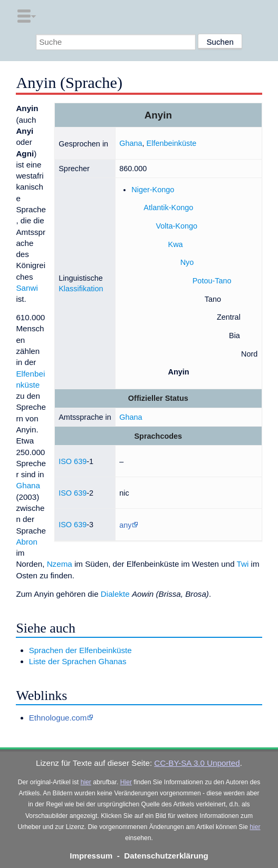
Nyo (187, 262)
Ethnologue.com (58, 718)
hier (86, 782)
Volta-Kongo (176, 226)
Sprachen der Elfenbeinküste (80, 650)
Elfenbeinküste (172, 143)
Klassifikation (81, 289)
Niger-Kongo (153, 190)
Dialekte (115, 594)
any (125, 525)
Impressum (91, 856)
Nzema (60, 564)
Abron (27, 542)
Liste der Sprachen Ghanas (78, 661)
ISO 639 (73, 461)
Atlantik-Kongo (168, 208)
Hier (126, 782)
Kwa (176, 244)
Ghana (131, 143)
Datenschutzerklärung (166, 856)
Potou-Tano (212, 281)
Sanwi (27, 288)
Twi (243, 564)
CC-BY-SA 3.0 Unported (197, 763)
